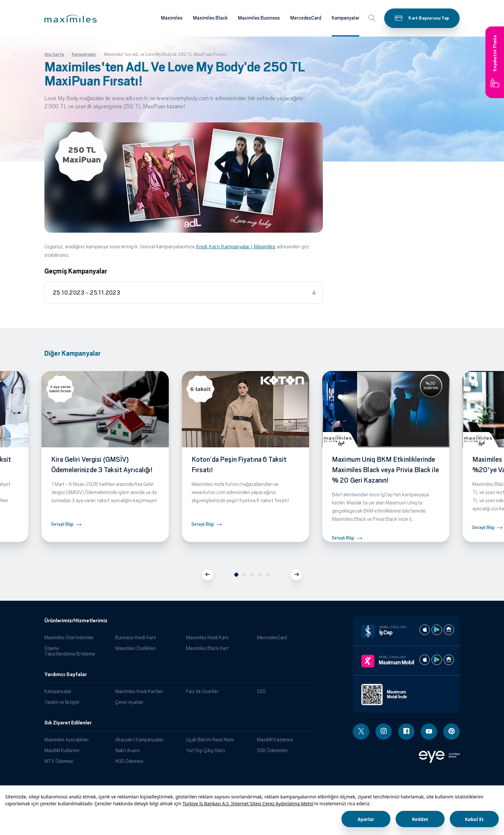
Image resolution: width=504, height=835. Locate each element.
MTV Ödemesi (59, 761)
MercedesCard (272, 637)
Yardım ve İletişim (62, 702)
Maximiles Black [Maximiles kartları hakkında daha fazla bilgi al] (210, 18)
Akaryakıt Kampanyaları (139, 740)
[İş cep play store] (437, 630)
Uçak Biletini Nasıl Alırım (210, 740)
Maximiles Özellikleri (135, 648)
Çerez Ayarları (129, 702)
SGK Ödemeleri (272, 750)
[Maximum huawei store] (449, 660)
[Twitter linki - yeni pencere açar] (361, 732)
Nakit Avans (127, 750)
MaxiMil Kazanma (275, 740)
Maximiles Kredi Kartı (207, 637)
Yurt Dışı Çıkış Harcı (205, 750)
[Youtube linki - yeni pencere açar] (429, 732)
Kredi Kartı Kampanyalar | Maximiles (236, 247)
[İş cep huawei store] (449, 630)
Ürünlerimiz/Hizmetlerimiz (76, 621)
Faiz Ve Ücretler (202, 691)
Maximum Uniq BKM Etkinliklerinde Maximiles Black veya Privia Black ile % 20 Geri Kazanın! (386, 470)
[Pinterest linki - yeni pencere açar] (451, 732)
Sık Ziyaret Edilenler (68, 723)
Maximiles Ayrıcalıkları (66, 740)
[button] (71, 19)
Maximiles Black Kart (207, 648)
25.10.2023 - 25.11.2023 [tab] (87, 293)
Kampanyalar (58, 691)
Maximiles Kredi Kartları (139, 691)
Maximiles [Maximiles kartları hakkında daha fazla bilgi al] (172, 18)
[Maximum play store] (437, 660)
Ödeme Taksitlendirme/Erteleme (70, 651)
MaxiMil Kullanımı (62, 750)
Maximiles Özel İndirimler (69, 637)
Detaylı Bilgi (62, 524)
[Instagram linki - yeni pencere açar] (384, 732)
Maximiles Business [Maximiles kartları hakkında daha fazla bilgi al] (259, 18)
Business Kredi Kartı (136, 637)
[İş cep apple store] (425, 630)
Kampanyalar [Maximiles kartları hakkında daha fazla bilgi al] (346, 18)
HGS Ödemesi (129, 761)
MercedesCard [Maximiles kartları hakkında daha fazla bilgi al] (306, 18)
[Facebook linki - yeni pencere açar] (406, 732)
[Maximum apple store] (425, 660)
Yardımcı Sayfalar (66, 674)
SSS (261, 691)
